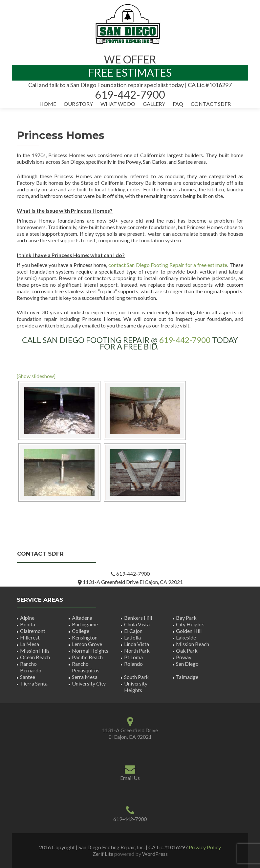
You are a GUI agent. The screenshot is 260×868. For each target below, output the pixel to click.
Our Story (78, 104)
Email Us (130, 778)
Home (48, 104)
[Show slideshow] (36, 376)
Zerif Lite (103, 854)
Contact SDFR (211, 104)
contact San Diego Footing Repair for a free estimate (168, 265)
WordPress (154, 854)
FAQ (178, 104)
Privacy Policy (205, 847)
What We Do (118, 104)
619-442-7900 (185, 340)
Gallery (154, 104)
